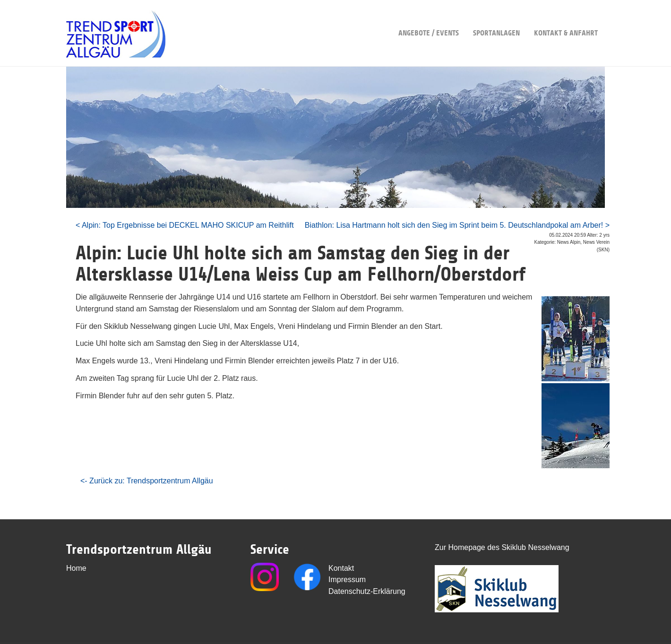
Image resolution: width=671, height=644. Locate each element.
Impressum (347, 580)
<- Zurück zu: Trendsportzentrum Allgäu (147, 481)
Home (76, 568)
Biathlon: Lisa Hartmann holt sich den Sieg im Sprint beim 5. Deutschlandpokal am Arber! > (457, 225)
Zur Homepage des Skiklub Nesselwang (502, 547)
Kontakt (341, 568)
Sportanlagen (496, 19)
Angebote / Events (429, 19)
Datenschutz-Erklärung (367, 591)
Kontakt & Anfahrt (566, 19)
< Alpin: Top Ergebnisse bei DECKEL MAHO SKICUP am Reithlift (185, 225)
